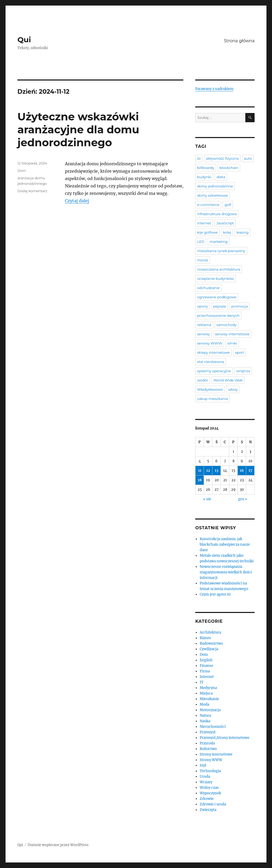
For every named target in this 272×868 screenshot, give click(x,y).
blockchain (229, 168)
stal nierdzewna (211, 362)
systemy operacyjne (214, 371)
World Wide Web (228, 380)
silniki (232, 343)
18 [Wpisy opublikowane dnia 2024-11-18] (200, 480)
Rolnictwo (208, 749)
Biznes (205, 638)
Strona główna (239, 41)
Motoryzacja (210, 710)
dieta (221, 177)
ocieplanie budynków (215, 279)
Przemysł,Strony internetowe (225, 738)
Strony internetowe (216, 754)
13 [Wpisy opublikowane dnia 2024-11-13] (216, 471)
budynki (204, 177)
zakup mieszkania (212, 399)
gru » (243, 499)
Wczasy (206, 782)
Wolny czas (209, 788)
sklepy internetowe (213, 352)
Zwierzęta (208, 810)
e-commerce (208, 205)
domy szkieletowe (213, 195)
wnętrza (243, 371)
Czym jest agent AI (215, 594)
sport (240, 352)
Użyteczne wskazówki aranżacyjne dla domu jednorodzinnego (78, 129)
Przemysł (208, 732)
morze (203, 260)
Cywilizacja (209, 649)
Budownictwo (211, 643)
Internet (204, 223)
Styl (203, 765)
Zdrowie (207, 799)
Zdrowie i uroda (213, 804)
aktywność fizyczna (222, 158)
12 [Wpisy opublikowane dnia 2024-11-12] (208, 471)
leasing (242, 232)
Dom (22, 171)
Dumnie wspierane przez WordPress (58, 845)
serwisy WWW (210, 343)
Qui (24, 40)
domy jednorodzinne (215, 186)
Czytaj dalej (77, 201)
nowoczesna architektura (219, 269)
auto (248, 158)
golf (228, 205)
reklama (204, 325)
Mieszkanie (209, 699)
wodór (203, 380)
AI (199, 158)
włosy (233, 389)
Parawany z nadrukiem (214, 89)
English (206, 660)
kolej (227, 232)
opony (202, 306)
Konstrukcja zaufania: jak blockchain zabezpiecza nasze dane (225, 544)
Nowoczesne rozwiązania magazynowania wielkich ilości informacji (226, 572)
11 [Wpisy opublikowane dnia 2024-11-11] (200, 471)
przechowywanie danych (218, 315)
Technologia (210, 771)
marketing (218, 242)
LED (201, 242)
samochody (227, 325)
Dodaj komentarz (32, 191)
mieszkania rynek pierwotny (221, 251)
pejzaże (220, 306)
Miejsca (206, 693)
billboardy (206, 168)
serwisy (203, 334)
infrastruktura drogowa (217, 214)
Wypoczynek (210, 793)
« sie (207, 499)
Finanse (206, 666)
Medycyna (208, 688)
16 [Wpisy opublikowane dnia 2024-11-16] (242, 471)
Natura (205, 716)
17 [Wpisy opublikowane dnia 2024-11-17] (250, 471)
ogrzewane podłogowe (217, 297)
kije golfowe (207, 232)
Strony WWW (211, 760)
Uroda (205, 777)
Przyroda (207, 743)
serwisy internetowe (232, 334)
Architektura (210, 632)
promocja (240, 306)
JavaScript (225, 223)
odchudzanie (208, 288)
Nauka (205, 721)
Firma (205, 671)
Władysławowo (210, 389)
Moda (204, 704)
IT (202, 682)
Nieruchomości (213, 727)
